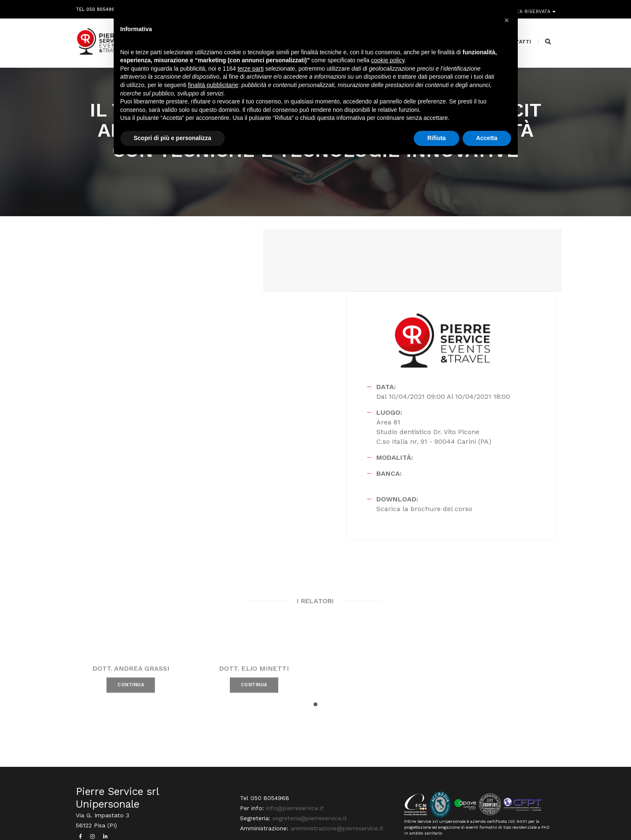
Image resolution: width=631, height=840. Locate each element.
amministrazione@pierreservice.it (337, 766)
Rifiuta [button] (437, 138)
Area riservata (531, 7)
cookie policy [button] (387, 61)
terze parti (250, 69)
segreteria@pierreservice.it (310, 756)
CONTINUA (131, 633)
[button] (315, 640)
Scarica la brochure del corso (439, 443)
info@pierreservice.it (295, 746)
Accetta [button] (487, 138)
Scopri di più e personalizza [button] (173, 138)
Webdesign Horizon (386, 817)
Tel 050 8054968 (97, 7)
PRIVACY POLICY (536, 817)
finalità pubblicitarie (213, 85)
